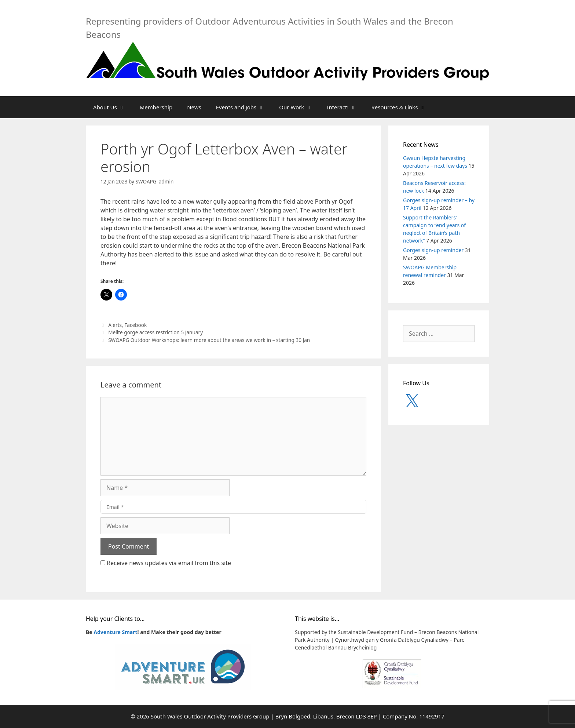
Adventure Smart (115, 632)
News (194, 107)
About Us (113, 107)
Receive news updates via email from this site (166, 563)
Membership (156, 107)
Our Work (299, 107)
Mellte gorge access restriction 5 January (155, 332)
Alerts (115, 325)
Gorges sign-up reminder (433, 250)
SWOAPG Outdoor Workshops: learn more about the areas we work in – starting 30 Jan (209, 340)
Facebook (135, 325)
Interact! (345, 107)
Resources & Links (402, 107)
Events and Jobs (244, 107)
